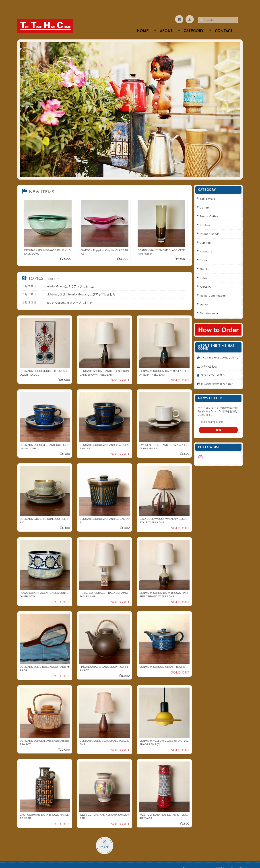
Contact (224, 23)
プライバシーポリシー (216, 370)
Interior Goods (211, 225)
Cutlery (206, 199)
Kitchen (206, 216)
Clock (205, 251)
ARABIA (207, 278)
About (166, 23)
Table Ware (209, 190)
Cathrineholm (210, 304)
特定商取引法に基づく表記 (219, 379)
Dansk (206, 296)
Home (143, 23)
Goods (206, 260)
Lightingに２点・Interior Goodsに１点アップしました (81, 286)
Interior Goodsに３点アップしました (70, 277)
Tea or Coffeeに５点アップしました (70, 294)
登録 (219, 425)
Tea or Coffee (211, 208)
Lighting (207, 234)
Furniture (208, 243)
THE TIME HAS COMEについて (220, 350)
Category (194, 23)
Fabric (206, 269)
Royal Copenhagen (214, 287)
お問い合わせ (210, 361)
